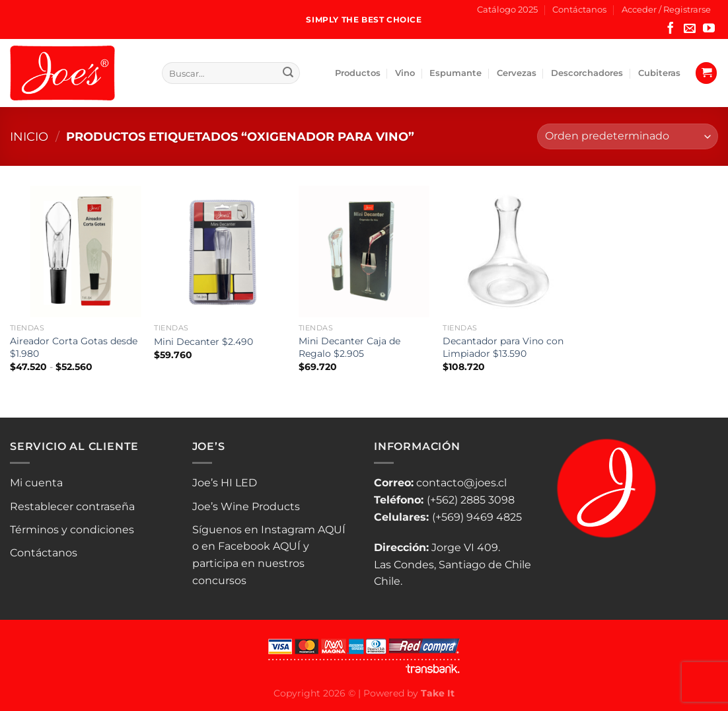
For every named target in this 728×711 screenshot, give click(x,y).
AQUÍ (332, 530)
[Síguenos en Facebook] (671, 29)
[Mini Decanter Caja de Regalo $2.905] (364, 251)
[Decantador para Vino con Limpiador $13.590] (508, 251)
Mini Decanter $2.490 (203, 342)
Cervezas (517, 73)
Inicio (29, 136)
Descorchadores (587, 73)
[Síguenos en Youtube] (709, 29)
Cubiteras (659, 73)
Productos (358, 73)
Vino (405, 73)
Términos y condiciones (72, 530)
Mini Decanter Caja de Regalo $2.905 (349, 347)
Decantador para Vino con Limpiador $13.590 (503, 347)
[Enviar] (288, 73)
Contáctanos (579, 10)
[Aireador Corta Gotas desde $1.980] (76, 251)
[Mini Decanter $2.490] (220, 251)
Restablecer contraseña (72, 506)
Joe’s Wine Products (246, 506)
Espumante (455, 73)
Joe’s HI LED (225, 483)
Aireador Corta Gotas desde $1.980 (74, 347)
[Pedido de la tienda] (628, 136)
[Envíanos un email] (690, 29)
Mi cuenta (36, 483)
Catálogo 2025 (507, 10)
